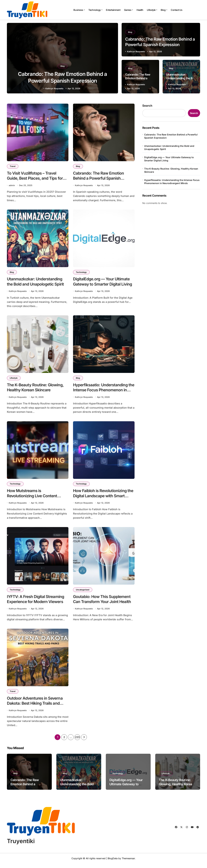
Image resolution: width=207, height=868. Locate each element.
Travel (13, 166)
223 (77, 741)
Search (147, 106)
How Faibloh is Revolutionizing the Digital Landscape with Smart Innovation (103, 498)
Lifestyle (152, 10)
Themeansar (128, 863)
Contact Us (177, 10)
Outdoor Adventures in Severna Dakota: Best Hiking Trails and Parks (35, 707)
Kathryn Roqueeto (54, 88)
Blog (164, 10)
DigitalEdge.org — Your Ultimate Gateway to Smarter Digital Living (103, 283)
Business (79, 10)
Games (129, 10)
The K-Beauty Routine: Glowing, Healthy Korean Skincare (171, 170)
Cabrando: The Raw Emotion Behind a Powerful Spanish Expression (99, 179)
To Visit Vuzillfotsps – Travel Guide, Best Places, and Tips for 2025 (35, 179)
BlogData (113, 863)
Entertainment (113, 10)
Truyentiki (21, 845)
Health (140, 10)
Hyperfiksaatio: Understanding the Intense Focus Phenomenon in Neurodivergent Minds (104, 392)
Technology (95, 10)
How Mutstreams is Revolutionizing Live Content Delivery (32, 498)
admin (12, 186)
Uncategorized (83, 593)
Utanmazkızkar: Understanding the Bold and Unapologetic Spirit (181, 78)
